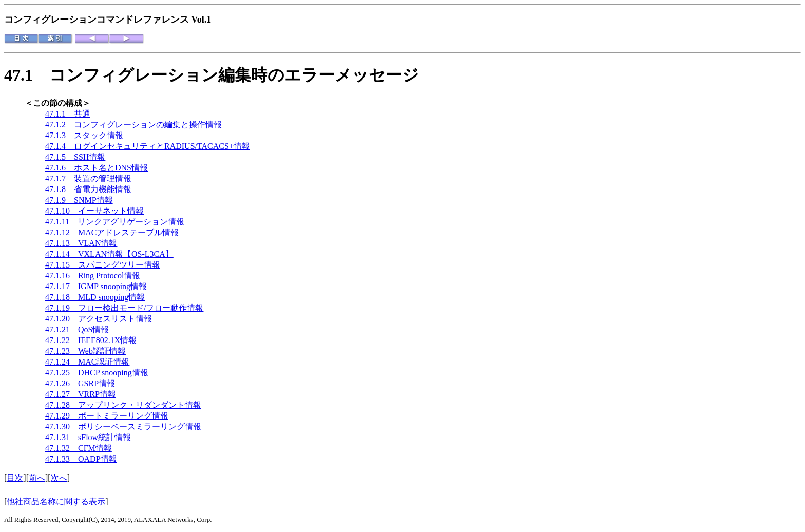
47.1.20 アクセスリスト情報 (99, 319)
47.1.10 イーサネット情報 (94, 211)
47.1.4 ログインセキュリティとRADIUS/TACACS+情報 (148, 146)
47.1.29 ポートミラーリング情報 (107, 416)
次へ (59, 478)
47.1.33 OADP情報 (81, 459)
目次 (15, 478)
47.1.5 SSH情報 (75, 157)
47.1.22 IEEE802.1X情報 (91, 340)
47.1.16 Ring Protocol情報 (93, 275)
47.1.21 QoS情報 (77, 329)
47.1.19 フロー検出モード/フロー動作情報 (124, 308)
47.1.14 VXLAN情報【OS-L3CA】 (109, 254)
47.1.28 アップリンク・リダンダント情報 (123, 405)
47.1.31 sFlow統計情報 (88, 437)
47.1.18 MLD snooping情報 (95, 297)
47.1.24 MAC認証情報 (87, 362)
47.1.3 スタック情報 (84, 135)
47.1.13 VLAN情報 (81, 243)
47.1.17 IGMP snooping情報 (96, 286)
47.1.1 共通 (68, 114)
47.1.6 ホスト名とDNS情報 (97, 168)
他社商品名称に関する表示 (56, 501)
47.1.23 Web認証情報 (85, 351)
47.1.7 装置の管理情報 (88, 178)
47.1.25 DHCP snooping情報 (97, 373)
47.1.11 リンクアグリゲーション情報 (115, 222)
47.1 (27, 75)
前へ (37, 478)
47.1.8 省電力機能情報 (88, 189)
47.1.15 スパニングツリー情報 (103, 265)
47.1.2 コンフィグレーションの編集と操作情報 (133, 125)
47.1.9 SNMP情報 (79, 200)
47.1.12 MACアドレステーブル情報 (112, 232)
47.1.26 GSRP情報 (80, 383)
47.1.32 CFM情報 (79, 448)
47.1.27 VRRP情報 (81, 394)
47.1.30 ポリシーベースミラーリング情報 (123, 426)
